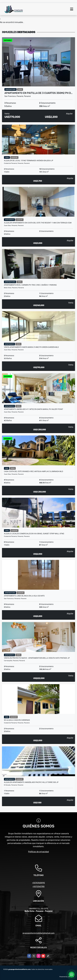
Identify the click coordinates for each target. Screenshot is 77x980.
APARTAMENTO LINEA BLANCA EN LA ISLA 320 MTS (24, 596)
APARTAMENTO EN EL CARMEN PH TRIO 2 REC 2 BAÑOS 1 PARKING (30, 285)
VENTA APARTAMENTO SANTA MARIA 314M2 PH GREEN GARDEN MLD (31, 347)
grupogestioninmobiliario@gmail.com (38, 933)
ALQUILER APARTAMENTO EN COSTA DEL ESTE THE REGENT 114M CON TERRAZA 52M (38, 223)
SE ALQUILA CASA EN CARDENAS (17, 720)
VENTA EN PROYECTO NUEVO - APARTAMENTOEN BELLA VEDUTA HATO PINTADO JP (37, 658)
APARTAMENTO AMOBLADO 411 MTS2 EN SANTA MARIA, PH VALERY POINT (33, 409)
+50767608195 (38, 883)
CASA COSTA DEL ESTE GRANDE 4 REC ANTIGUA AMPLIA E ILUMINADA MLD (33, 471)
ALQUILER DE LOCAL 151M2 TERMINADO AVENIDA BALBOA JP (29, 161)
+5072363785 (39, 887)
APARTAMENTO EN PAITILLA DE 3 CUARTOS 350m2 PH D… (38, 93)
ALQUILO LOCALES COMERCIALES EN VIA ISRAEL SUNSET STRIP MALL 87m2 (34, 534)
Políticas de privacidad (38, 852)
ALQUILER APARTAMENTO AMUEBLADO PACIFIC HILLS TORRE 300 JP (31, 782)
